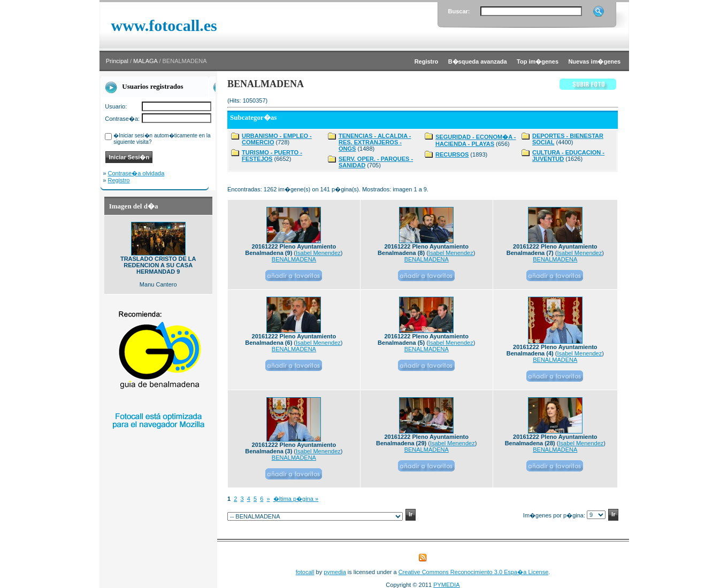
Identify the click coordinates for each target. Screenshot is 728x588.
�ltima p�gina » (296, 499)
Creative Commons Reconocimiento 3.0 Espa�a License (474, 572)
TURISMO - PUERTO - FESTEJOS (272, 156)
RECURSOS (452, 154)
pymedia (335, 572)
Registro (119, 180)
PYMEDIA (447, 585)
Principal (117, 61)
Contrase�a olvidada (136, 173)
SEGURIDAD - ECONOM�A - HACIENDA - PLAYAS (476, 140)
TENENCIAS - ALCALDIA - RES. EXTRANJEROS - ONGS (375, 142)
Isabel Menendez (318, 253)
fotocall (305, 572)
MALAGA (145, 61)
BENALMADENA (294, 259)
